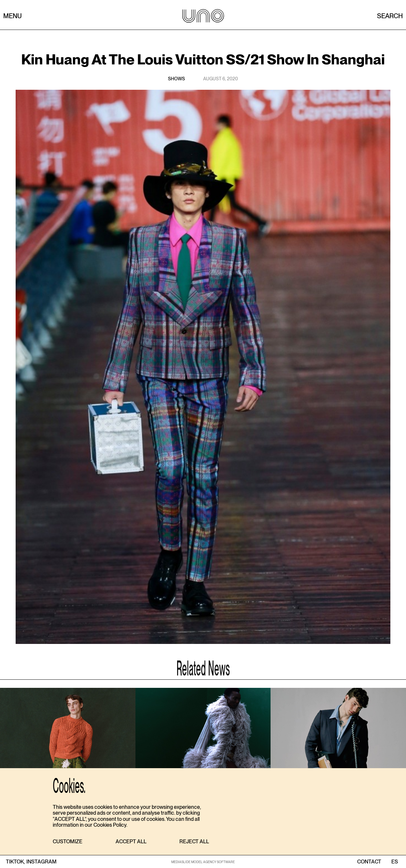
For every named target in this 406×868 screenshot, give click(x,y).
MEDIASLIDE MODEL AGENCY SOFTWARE (203, 862)
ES (394, 862)
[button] (68, 842)
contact (369, 862)
